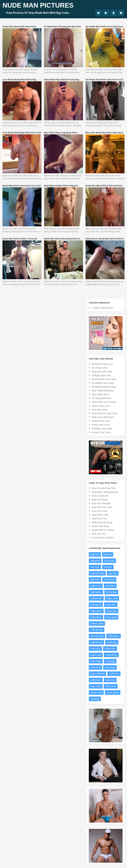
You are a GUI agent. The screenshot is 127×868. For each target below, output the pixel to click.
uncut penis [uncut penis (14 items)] (113, 692)
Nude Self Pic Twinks (103, 530)
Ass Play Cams (100, 368)
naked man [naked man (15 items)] (96, 642)
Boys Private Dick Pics (104, 488)
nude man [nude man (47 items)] (110, 649)
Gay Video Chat (100, 515)
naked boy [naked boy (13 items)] (114, 636)
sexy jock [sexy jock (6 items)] (95, 667)
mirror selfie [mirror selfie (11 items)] (97, 623)
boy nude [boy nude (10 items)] (109, 561)
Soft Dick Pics (99, 534)
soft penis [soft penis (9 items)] (96, 680)
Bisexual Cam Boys (102, 371)
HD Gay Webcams (102, 398)
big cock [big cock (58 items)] (95, 554)
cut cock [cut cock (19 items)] (95, 567)
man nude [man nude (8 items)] (111, 617)
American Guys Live (102, 364)
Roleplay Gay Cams (102, 428)
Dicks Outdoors (100, 496)
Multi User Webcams (103, 417)
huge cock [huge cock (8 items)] (112, 598)
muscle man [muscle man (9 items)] (97, 636)
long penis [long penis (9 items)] (96, 617)
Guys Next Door (100, 394)
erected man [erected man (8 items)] (97, 573)
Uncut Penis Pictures (103, 538)
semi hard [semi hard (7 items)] (96, 661)
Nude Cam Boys (101, 526)
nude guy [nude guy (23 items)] (95, 649)
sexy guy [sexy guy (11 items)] (110, 661)
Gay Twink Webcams (103, 390)
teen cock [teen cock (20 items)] (96, 686)
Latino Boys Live (101, 406)
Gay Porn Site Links (102, 507)
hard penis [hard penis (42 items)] (96, 592)
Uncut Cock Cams (101, 432)
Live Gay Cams (100, 409)
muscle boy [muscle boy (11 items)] (97, 630)
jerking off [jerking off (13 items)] (96, 605)
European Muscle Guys (104, 387)
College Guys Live (101, 375)
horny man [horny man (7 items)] (96, 598)
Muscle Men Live (101, 421)
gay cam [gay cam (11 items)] (95, 579)
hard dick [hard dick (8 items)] (110, 586)
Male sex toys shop (102, 522)
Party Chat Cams (101, 425)
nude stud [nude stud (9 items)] (96, 655)
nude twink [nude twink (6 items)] (111, 655)
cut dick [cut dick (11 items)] (108, 567)
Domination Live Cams (104, 379)
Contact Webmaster (103, 308)
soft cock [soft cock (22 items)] (114, 674)
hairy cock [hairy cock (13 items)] (109, 579)
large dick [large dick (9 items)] (111, 605)
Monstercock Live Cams (105, 413)
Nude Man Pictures (38, 5)
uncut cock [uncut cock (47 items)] (96, 692)
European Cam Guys (103, 383)
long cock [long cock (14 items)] (112, 611)
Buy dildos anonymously (105, 492)
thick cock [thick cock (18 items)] (111, 686)
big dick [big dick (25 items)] (108, 554)
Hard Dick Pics (99, 519)
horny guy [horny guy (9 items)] (111, 592)
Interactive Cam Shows (104, 402)
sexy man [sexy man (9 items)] (110, 667)
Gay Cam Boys (100, 500)
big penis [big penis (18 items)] (95, 561)
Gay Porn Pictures (101, 503)
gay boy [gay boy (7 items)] (113, 573)
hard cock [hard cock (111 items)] (96, 586)
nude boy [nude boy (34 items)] (112, 642)
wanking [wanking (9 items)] (95, 699)
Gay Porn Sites (100, 511)
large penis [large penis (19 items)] (96, 611)
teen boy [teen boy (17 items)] (110, 680)
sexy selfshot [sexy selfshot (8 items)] (97, 674)
